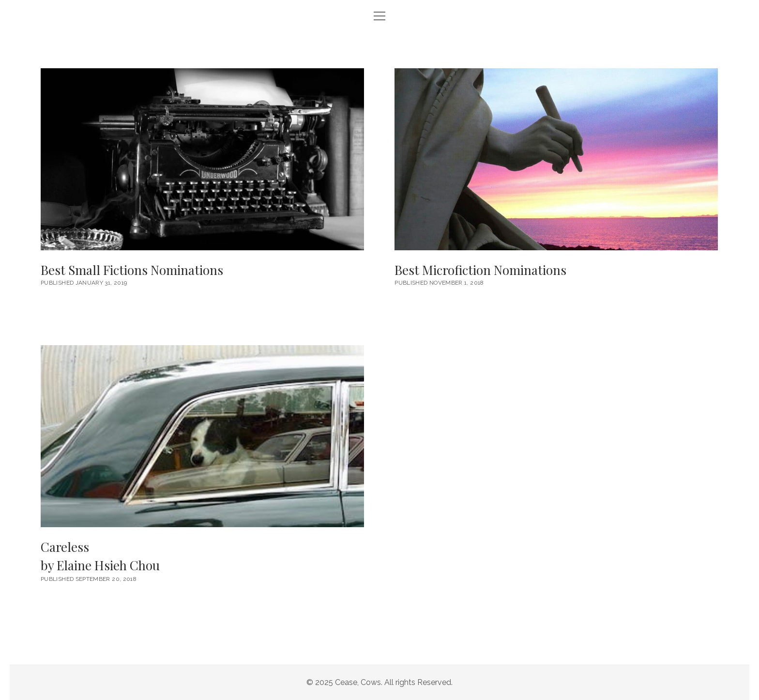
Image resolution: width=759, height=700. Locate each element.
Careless (202, 556)
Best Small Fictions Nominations (202, 159)
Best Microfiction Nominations (556, 159)
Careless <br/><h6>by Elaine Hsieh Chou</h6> (202, 436)
